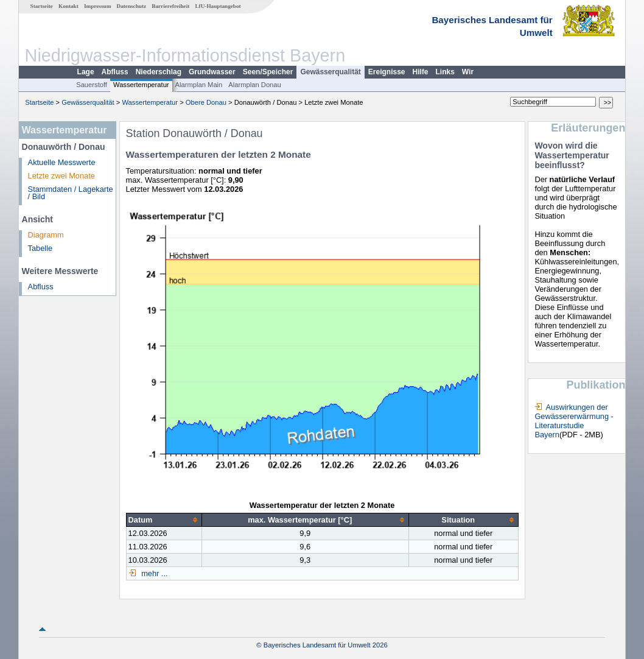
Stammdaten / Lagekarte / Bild (71, 193)
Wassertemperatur (141, 85)
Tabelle (40, 248)
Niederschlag (159, 72)
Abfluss (115, 72)
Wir (468, 72)
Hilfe (421, 72)
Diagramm (46, 235)
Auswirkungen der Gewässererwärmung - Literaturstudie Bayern (574, 421)
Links (445, 72)
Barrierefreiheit (170, 6)
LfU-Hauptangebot (218, 6)
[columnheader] (164, 520)
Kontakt (68, 6)
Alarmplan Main (199, 85)
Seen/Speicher (268, 72)
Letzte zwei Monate (61, 176)
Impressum (97, 6)
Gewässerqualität (330, 72)
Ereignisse (387, 72)
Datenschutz (132, 6)
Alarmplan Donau (254, 85)
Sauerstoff (92, 85)
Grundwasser (212, 72)
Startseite (42, 6)
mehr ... (154, 573)
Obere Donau (206, 102)
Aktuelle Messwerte (62, 162)
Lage (86, 72)
